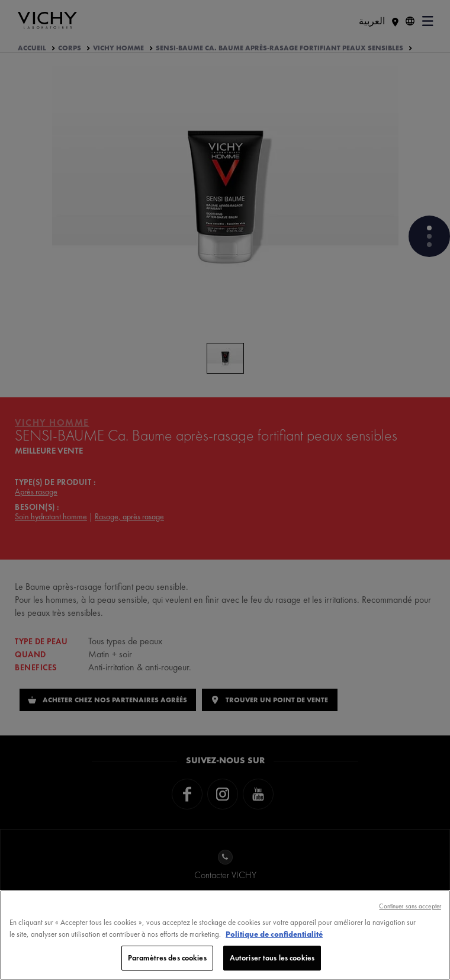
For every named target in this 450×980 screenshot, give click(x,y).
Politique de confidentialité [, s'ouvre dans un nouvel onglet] (274, 934)
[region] (225, 935)
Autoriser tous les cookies (272, 958)
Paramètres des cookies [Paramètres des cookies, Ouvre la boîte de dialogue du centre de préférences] (167, 958)
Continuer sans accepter (410, 906)
